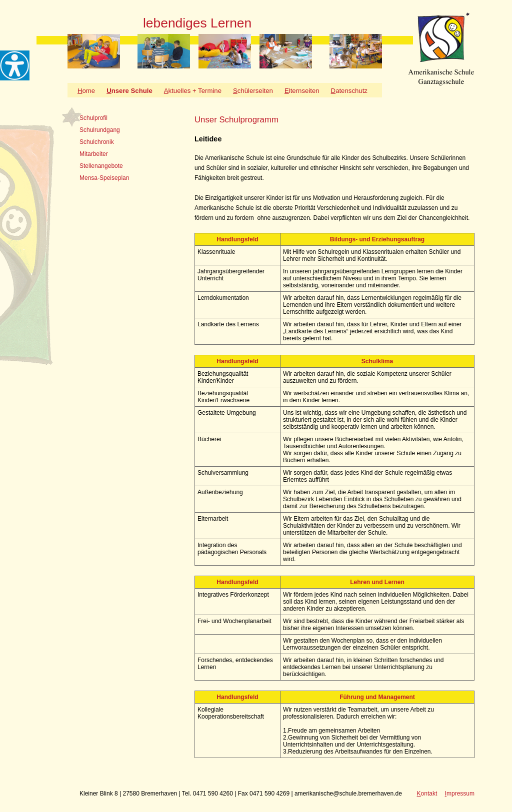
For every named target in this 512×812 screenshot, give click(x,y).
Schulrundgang (100, 130)
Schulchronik (97, 142)
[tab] (104, 118)
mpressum (460, 794)
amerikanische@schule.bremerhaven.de (348, 794)
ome (86, 91)
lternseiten (302, 91)
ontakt (427, 794)
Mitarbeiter (94, 154)
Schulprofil (93, 118)
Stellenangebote (101, 166)
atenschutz (349, 91)
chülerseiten (253, 91)
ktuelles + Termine (193, 91)
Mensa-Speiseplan (104, 178)
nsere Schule (129, 91)
